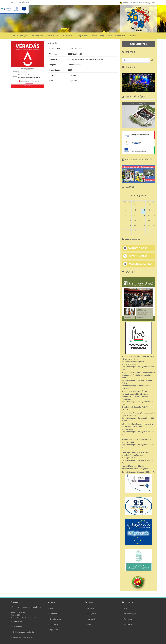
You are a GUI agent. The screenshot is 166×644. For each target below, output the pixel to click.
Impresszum (17, 621)
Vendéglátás (91, 614)
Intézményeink (37, 36)
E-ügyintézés (132, 36)
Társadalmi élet (52, 36)
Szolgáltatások (82, 36)
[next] (154, 195)
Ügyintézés (54, 630)
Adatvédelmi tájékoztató (22, 637)
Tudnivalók (54, 624)
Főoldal (15, 36)
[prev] (123, 195)
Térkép (89, 624)
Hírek (52, 608)
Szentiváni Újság (97, 36)
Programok (91, 619)
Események (54, 614)
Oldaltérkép (17, 627)
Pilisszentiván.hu (20, 3)
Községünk (24, 36)
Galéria (110, 36)
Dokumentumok (68, 36)
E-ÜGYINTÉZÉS (138, 44)
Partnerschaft (120, 36)
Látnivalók (91, 608)
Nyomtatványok (56, 619)
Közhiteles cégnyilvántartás (23, 632)
